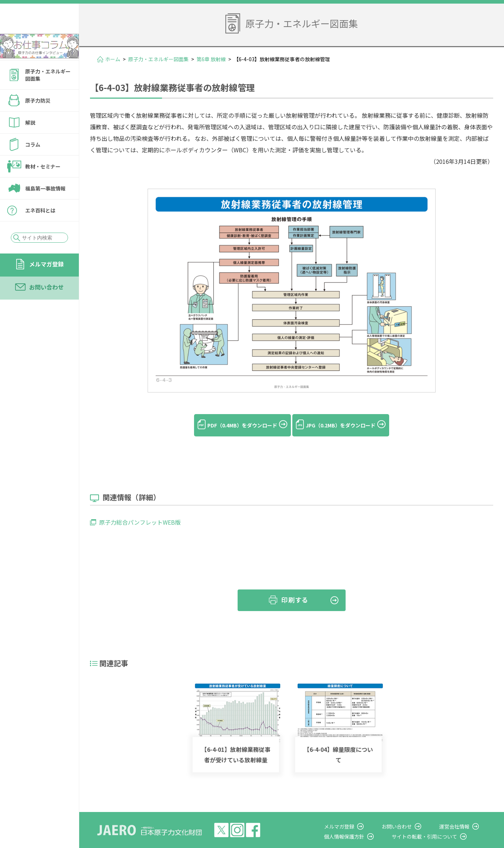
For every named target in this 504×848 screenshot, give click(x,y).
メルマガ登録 (46, 283)
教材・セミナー (43, 186)
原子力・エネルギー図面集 (48, 94)
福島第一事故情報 (45, 208)
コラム (33, 164)
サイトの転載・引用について (439, 824)
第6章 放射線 (211, 59)
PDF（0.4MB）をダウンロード (234, 425)
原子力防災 (38, 120)
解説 (30, 142)
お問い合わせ (46, 306)
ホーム (113, 59)
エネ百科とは (40, 230)
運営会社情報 (462, 814)
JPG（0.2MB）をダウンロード (349, 425)
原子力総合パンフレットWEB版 (140, 510)
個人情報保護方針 (366, 824)
